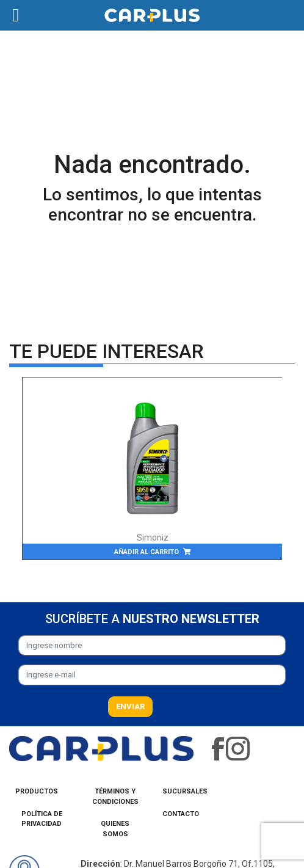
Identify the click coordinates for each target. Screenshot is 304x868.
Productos (37, 791)
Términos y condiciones (115, 797)
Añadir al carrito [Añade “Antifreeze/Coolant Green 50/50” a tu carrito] (147, 552)
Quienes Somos (115, 829)
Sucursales (185, 791)
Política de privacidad (42, 819)
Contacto (181, 814)
